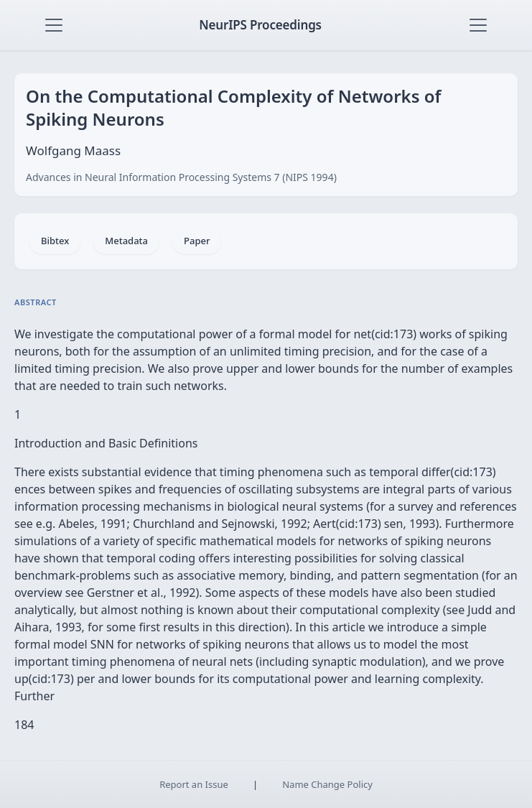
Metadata (126, 241)
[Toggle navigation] (54, 25)
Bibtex (55, 241)
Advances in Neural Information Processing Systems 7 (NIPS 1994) (181, 177)
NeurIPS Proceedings (260, 25)
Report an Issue (194, 784)
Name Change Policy (327, 784)
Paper (197, 241)
